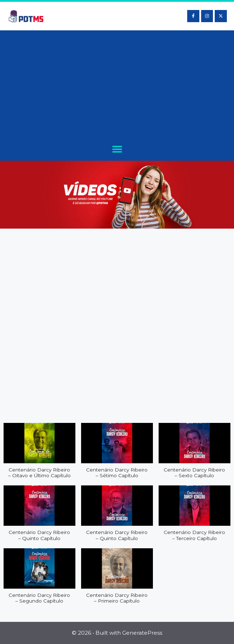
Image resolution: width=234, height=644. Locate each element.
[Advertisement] (117, 88)
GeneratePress (142, 633)
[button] (117, 149)
